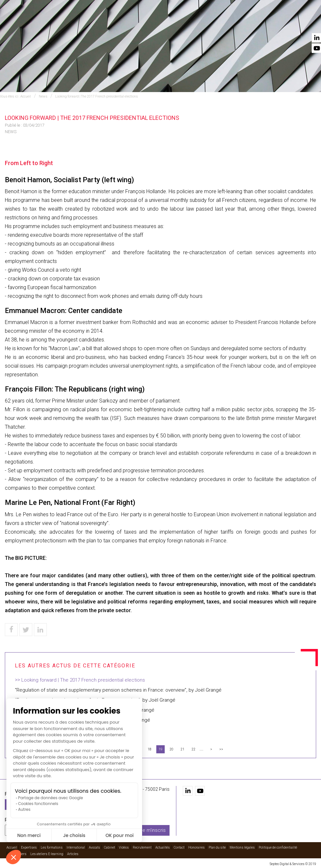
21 (182, 749)
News (43, 96)
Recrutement (248, 23)
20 (171, 749)
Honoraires (197, 847)
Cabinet (202, 23)
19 (160, 749)
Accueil (55, 23)
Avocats (181, 23)
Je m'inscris (153, 830)
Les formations (113, 23)
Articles (73, 854)
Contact (306, 23)
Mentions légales (242, 847)
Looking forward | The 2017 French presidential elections (97, 96)
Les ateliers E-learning (47, 854)
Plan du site (217, 847)
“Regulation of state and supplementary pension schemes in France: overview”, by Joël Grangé (118, 690)
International (151, 23)
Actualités (280, 23)
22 (193, 749)
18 (150, 749)
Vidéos (222, 23)
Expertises (79, 23)
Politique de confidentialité (278, 847)
